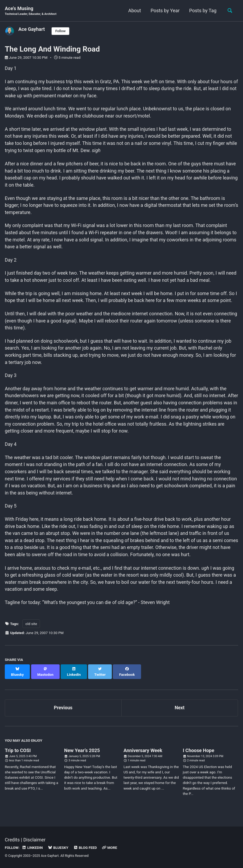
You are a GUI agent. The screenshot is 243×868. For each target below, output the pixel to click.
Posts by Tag (202, 11)
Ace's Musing (31, 11)
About (134, 11)
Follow (61, 31)
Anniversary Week (143, 752)
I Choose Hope (199, 752)
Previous (63, 710)
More (111, 848)
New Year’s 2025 (82, 752)
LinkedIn (33, 848)
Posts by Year (164, 11)
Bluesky (59, 848)
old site (31, 631)
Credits (12, 840)
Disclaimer (35, 840)
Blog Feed (86, 848)
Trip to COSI (18, 752)
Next (180, 710)
